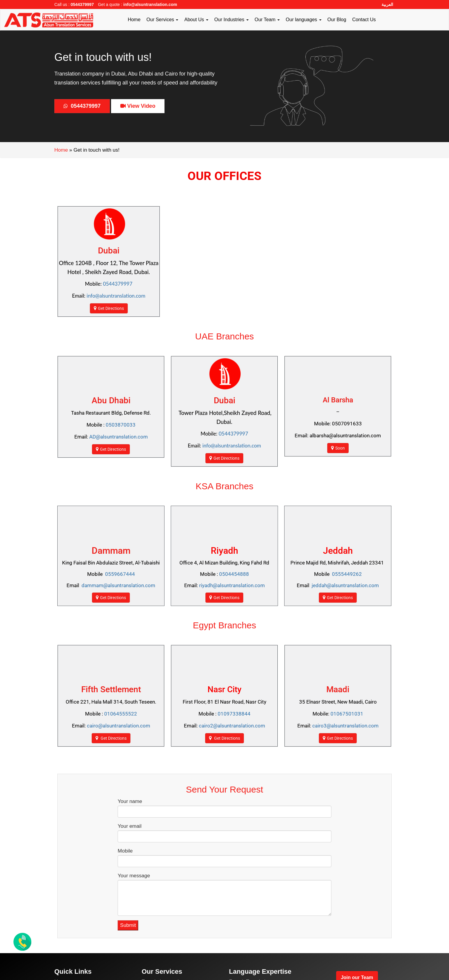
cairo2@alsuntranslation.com (232, 726)
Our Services (163, 20)
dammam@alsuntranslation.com (118, 585)
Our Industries (232, 20)
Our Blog (337, 20)
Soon (338, 448)
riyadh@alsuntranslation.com (232, 585)
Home (134, 20)
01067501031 (347, 714)
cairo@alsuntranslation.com (119, 726)
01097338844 (234, 714)
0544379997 (82, 4)
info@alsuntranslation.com (150, 4)
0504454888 (234, 574)
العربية (387, 4)
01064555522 (121, 714)
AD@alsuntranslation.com (119, 437)
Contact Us (364, 20)
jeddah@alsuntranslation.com (345, 585)
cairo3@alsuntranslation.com (345, 726)
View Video (138, 106)
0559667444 (120, 574)
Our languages (303, 20)
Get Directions (109, 308)
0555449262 (347, 574)
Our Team (267, 20)
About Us (196, 20)
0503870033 (121, 425)
